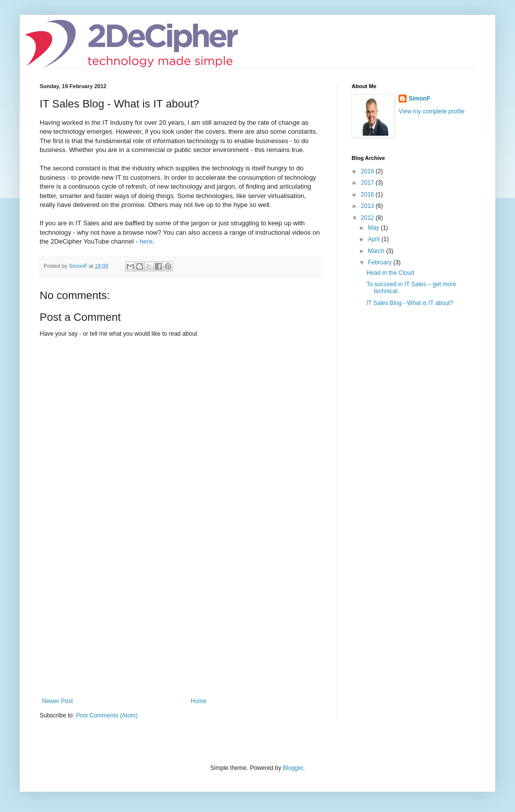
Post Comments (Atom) (107, 715)
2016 (368, 195)
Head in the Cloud (390, 273)
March (377, 251)
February (381, 262)
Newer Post (57, 701)
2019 (368, 171)
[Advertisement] (181, 623)
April (375, 239)
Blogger (293, 768)
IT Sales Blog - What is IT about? (410, 303)
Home (199, 701)
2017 (368, 183)
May (374, 228)
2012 (368, 218)
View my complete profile (432, 111)
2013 (368, 206)
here (146, 241)
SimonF (419, 99)
